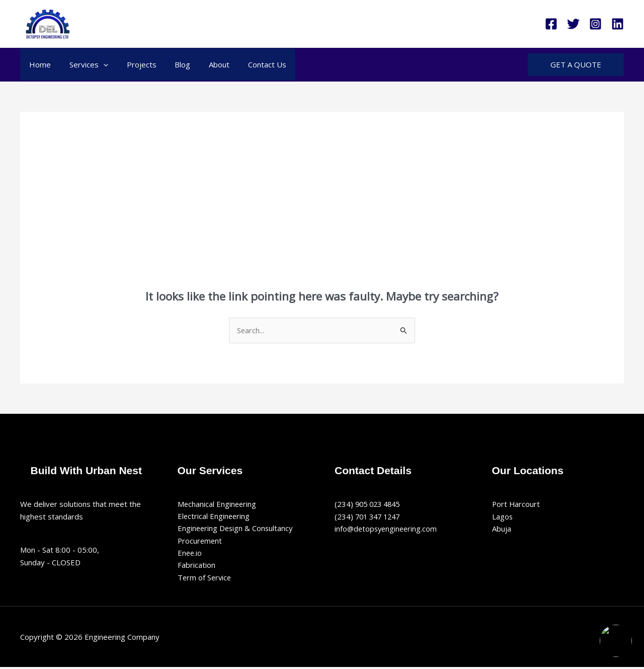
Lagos (503, 516)
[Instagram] (595, 24)
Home (38, 64)
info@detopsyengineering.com (387, 529)
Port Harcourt (516, 504)
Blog (171, 64)
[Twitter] (573, 24)
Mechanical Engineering (218, 504)
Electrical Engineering (214, 516)
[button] (98, 64)
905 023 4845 (380, 504)
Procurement (200, 542)
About (204, 64)
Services (84, 64)
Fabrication (196, 566)
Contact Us (249, 64)
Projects (133, 64)
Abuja (502, 529)
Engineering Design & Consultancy (236, 529)
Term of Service (205, 579)
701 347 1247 (380, 516)
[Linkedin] (618, 24)
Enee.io (190, 554)
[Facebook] (551, 24)
